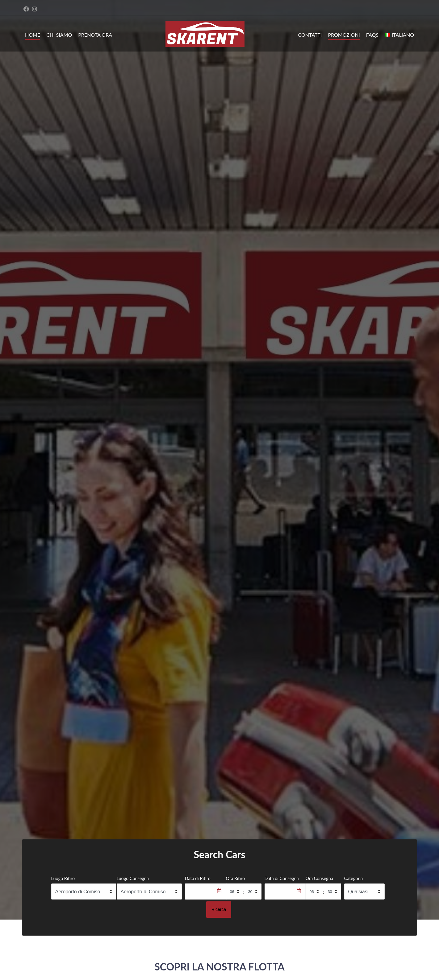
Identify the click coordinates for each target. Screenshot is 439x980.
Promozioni (344, 35)
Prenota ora (95, 35)
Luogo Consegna (133, 878)
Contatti (310, 35)
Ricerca (219, 909)
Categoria (354, 878)
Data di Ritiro (198, 878)
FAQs (372, 35)
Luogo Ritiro (63, 878)
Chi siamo (59, 35)
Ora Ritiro (236, 878)
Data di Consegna (282, 878)
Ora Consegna (320, 878)
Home (33, 35)
